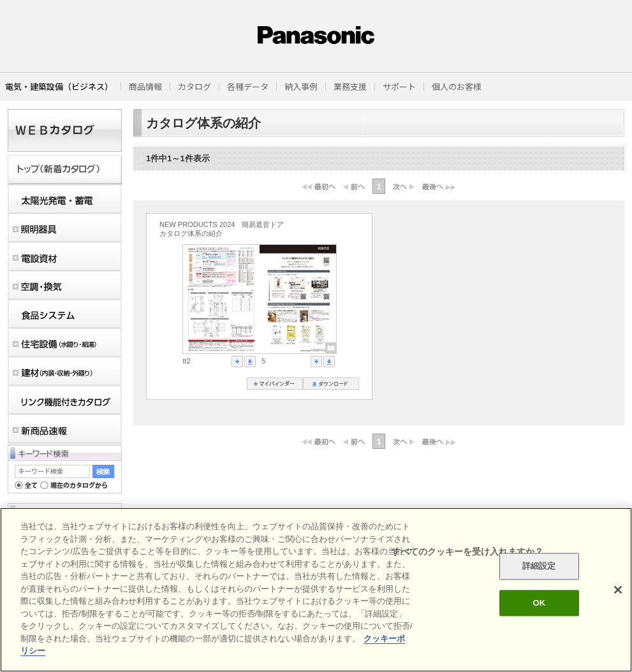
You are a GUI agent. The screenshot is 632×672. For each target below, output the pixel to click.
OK (539, 603)
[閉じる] (618, 590)
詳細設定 (539, 566)
